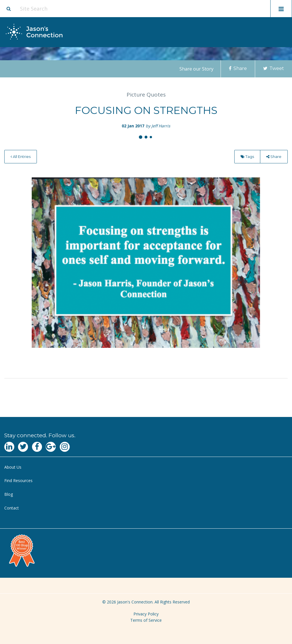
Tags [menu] (247, 157)
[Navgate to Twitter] (23, 447)
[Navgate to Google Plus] (51, 447)
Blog (9, 494)
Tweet (274, 68)
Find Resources (18, 481)
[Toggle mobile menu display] (281, 9)
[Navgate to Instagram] (65, 447)
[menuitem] (21, 157)
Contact (12, 508)
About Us (13, 467)
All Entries (21, 157)
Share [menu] (274, 157)
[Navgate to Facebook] (37, 447)
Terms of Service (146, 620)
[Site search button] (9, 9)
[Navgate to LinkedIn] (9, 447)
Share (238, 68)
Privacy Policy (146, 614)
